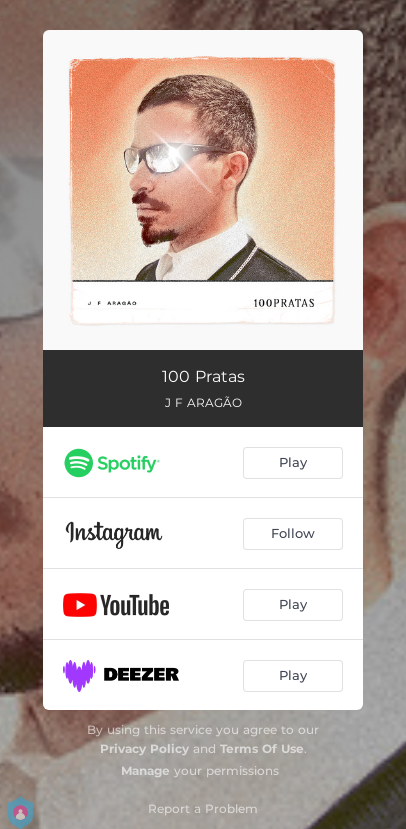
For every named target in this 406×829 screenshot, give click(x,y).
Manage (145, 770)
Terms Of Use (262, 748)
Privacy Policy (144, 748)
